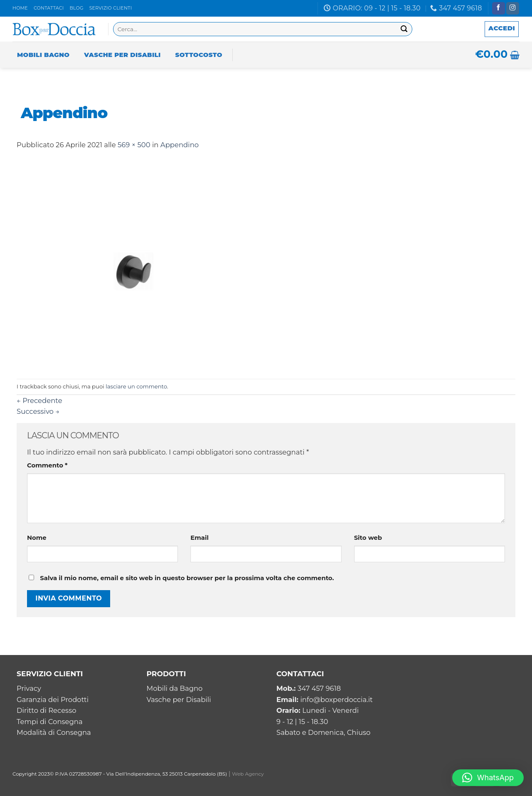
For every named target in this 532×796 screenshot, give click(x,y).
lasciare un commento (136, 386)
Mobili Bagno (43, 55)
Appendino (180, 145)
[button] (488, 778)
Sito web (368, 538)
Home (20, 8)
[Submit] (404, 29)
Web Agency (248, 774)
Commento (47, 465)
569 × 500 (134, 145)
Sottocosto (199, 55)
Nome (37, 538)
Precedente (39, 400)
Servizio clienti (111, 8)
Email (199, 538)
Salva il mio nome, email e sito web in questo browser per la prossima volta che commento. (187, 578)
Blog (76, 8)
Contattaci (49, 8)
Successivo (38, 411)
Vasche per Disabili (122, 55)
